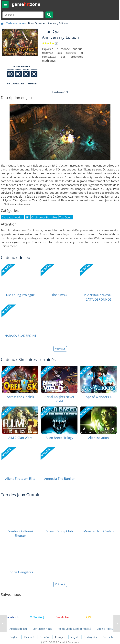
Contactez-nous (42, 629)
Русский (29, 637)
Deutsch (108, 637)
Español (45, 637)
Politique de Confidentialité (74, 629)
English (14, 637)
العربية (75, 637)
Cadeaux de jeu (16, 23)
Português (91, 637)
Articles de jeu (18, 629)
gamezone (26, 4)
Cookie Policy (105, 629)
